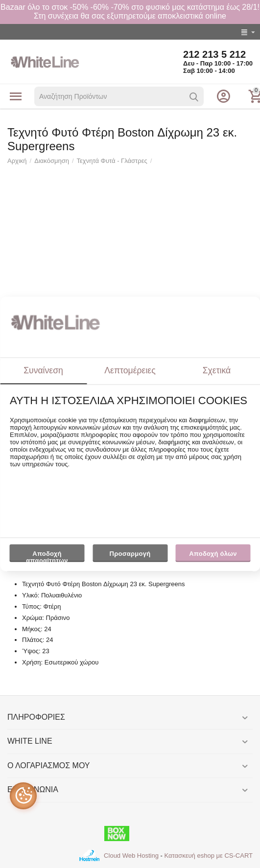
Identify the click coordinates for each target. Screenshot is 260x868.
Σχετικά (217, 370)
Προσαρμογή (130, 556)
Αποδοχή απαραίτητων (47, 556)
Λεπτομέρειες (130, 370)
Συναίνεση (43, 370)
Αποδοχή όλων (213, 554)
